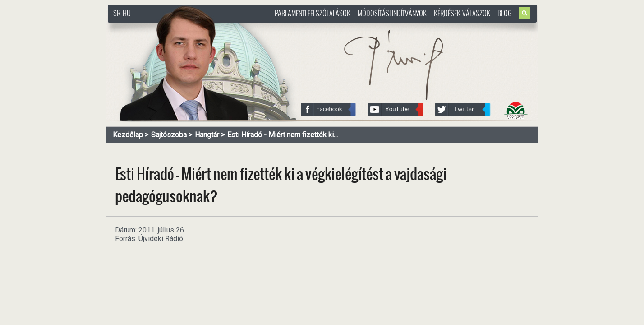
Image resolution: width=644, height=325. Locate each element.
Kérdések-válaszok (462, 13)
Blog (505, 13)
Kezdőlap (128, 135)
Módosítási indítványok (392, 13)
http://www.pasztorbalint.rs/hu (180, 27)
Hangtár (207, 135)
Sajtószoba (169, 135)
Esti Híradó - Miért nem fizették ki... (283, 135)
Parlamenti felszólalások (313, 13)
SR (117, 13)
